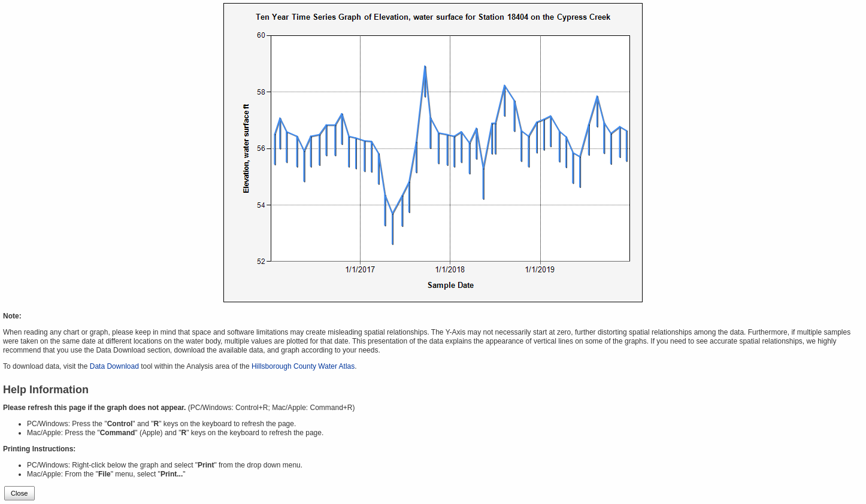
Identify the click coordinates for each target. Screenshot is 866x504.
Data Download (114, 366)
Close (19, 493)
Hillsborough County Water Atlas (303, 366)
